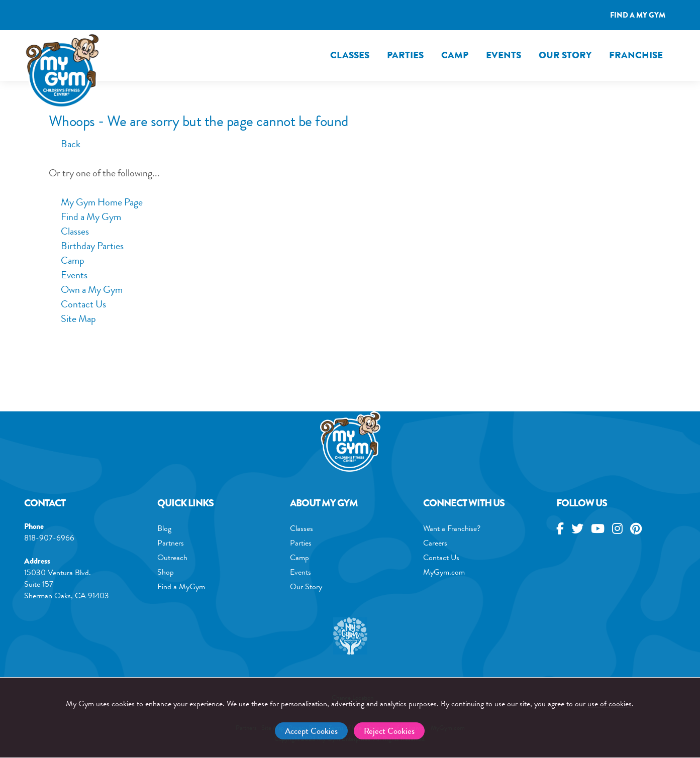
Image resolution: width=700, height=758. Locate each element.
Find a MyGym (181, 586)
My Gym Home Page (96, 202)
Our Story (565, 55)
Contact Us (83, 304)
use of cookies (610, 703)
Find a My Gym (91, 217)
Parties (405, 55)
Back (65, 144)
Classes (350, 55)
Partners (171, 543)
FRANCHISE (636, 55)
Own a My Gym (92, 290)
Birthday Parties (92, 246)
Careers (435, 543)
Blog (164, 528)
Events (504, 55)
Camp (455, 55)
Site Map (78, 319)
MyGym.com (444, 572)
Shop (166, 572)
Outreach (172, 557)
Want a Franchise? (452, 528)
